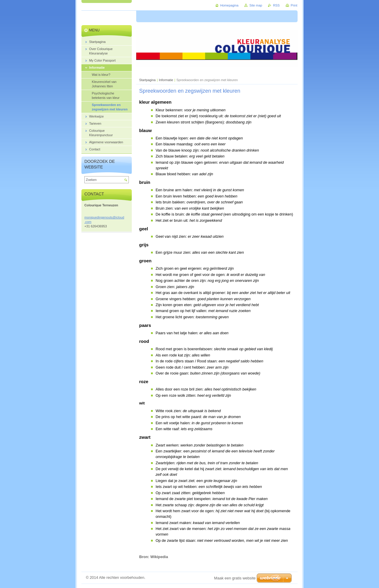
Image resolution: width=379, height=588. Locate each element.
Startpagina (147, 80)
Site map (256, 5)
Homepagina (229, 5)
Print (294, 5)
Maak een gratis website (235, 578)
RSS (276, 5)
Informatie (166, 80)
